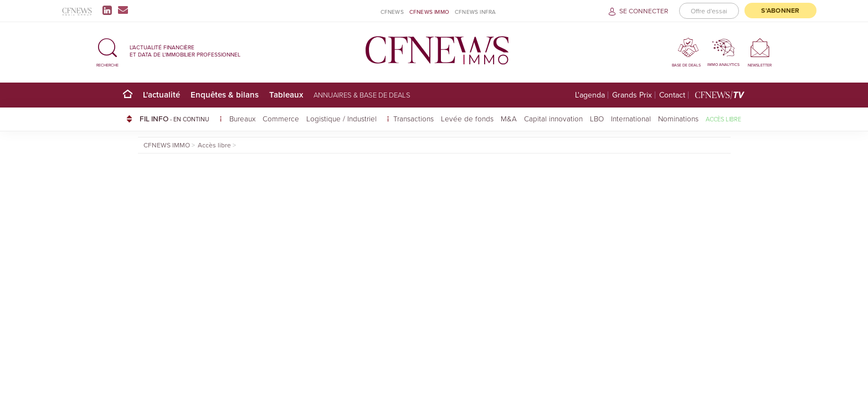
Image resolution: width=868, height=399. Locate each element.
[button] (107, 51)
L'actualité (161, 94)
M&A (509, 118)
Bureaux (242, 118)
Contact (672, 95)
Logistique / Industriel (343, 118)
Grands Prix (632, 95)
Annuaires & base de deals (362, 95)
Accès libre (723, 119)
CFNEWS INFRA (475, 12)
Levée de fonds (467, 118)
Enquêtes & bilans (225, 94)
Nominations (678, 118)
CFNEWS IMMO (429, 12)
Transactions (414, 118)
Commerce (281, 118)
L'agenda (590, 95)
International (631, 118)
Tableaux (286, 94)
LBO (597, 118)
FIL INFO (181, 119)
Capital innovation (553, 118)
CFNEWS (392, 12)
